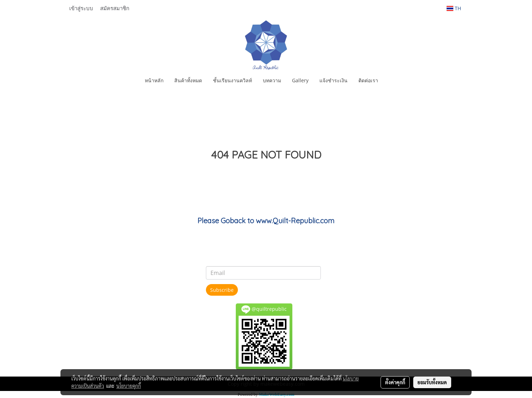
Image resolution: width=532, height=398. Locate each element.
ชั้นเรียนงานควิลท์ (232, 80)
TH (454, 8)
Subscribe (222, 290)
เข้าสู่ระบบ (81, 8)
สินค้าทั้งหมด (188, 80)
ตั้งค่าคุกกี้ (395, 382)
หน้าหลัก (154, 80)
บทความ (272, 80)
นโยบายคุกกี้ (129, 386)
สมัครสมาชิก (115, 8)
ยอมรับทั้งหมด (432, 382)
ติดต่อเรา (368, 80)
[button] (390, 81)
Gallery (300, 80)
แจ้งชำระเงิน (333, 80)
